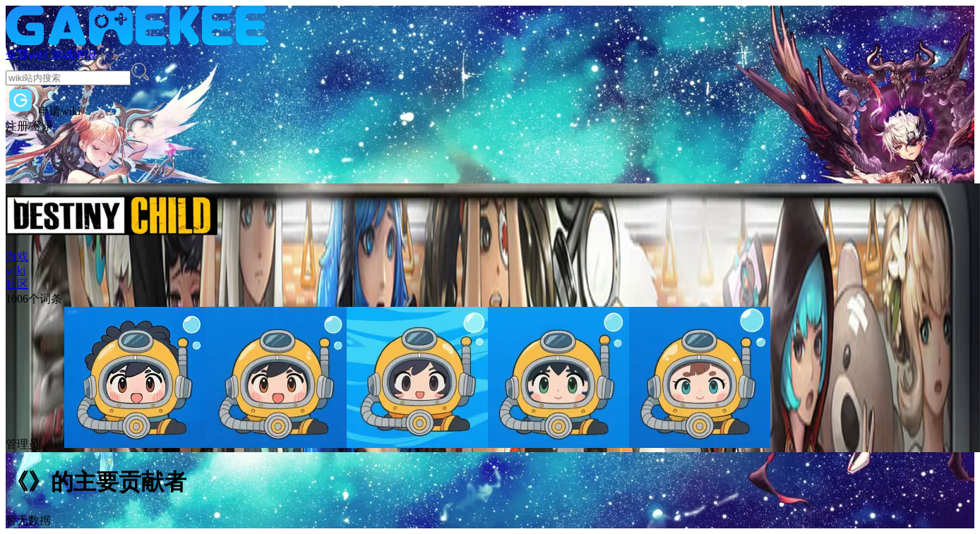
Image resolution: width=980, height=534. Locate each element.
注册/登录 (30, 126)
